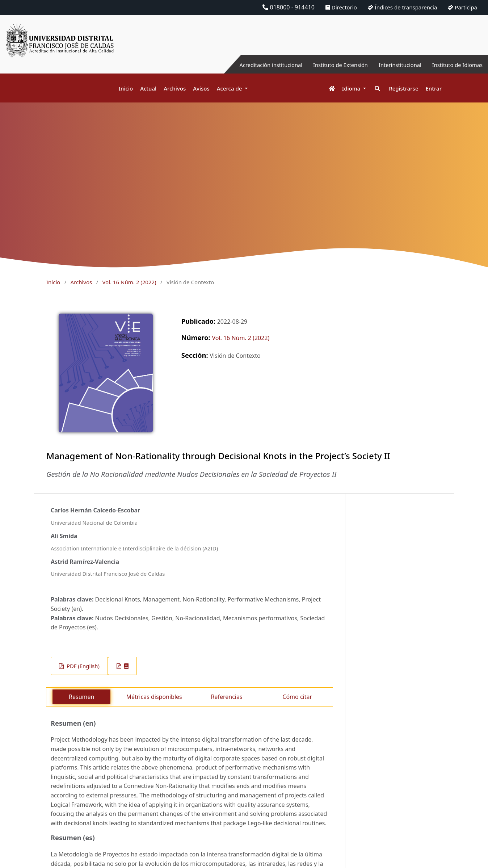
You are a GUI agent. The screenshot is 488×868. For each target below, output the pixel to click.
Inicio (126, 88)
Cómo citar (297, 697)
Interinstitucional (394, 65)
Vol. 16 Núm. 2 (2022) (129, 282)
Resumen (81, 697)
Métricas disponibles (154, 697)
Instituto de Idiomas (455, 65)
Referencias (226, 697)
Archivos (175, 88)
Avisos (201, 88)
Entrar (434, 88)
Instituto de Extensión (330, 65)
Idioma (352, 88)
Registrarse (403, 88)
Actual (148, 88)
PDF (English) (82, 666)
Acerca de (230, 88)
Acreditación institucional (255, 65)
